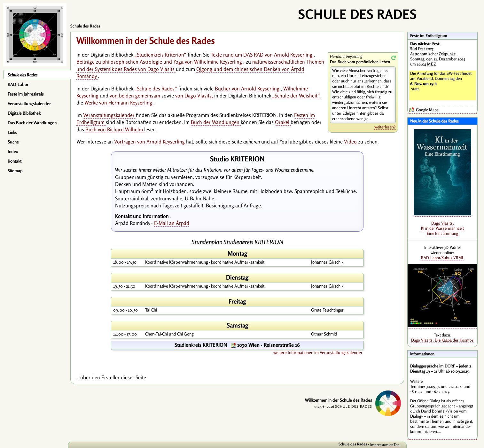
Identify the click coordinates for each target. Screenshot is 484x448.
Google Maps (427, 110)
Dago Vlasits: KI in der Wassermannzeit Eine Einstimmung (442, 228)
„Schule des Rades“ (156, 89)
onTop (394, 445)
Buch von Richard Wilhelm (115, 129)
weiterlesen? (385, 127)
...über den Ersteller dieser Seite (111, 377)
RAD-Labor (18, 84)
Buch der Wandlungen (216, 122)
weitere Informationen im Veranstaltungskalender (318, 352)
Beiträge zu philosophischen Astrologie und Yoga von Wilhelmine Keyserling (160, 62)
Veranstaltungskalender (29, 104)
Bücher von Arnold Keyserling (248, 89)
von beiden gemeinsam (136, 96)
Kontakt (15, 161)
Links (12, 132)
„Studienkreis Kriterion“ (161, 55)
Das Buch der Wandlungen (32, 123)
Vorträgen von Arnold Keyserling (150, 142)
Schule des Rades (23, 75)
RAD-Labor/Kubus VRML (443, 258)
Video (351, 142)
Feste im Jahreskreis (26, 94)
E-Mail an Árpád (172, 223)
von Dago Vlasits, (195, 96)
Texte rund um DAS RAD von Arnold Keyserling (262, 55)
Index (13, 151)
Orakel (283, 122)
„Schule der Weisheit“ (296, 96)
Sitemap (15, 171)
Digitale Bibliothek (24, 113)
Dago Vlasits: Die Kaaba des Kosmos (442, 340)
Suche (13, 142)
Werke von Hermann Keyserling (119, 103)
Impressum (380, 445)
